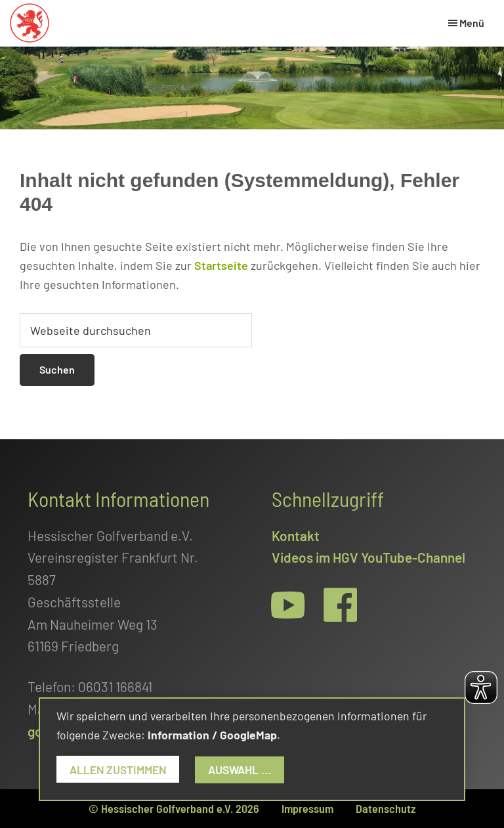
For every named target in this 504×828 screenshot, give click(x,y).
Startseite (221, 265)
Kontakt (296, 535)
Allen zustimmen (119, 770)
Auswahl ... (242, 770)
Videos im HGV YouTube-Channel (368, 557)
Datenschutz (386, 808)
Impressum (307, 808)
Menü (472, 23)
